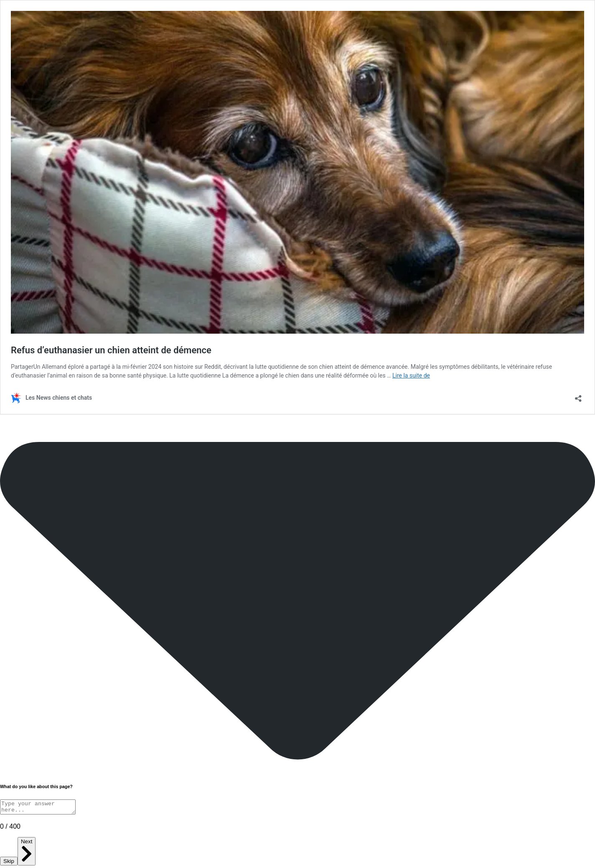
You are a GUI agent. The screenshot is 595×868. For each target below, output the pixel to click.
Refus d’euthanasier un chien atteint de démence (111, 350)
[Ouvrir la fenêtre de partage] (578, 396)
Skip (9, 864)
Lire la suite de (411, 375)
